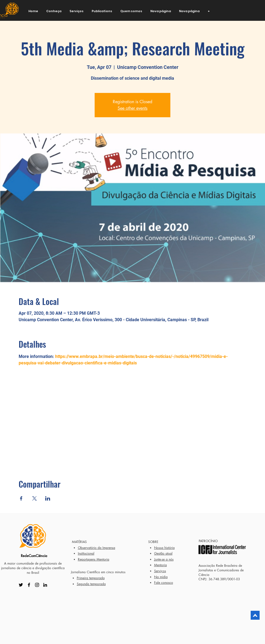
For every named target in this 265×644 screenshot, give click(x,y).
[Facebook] (29, 585)
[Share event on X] (34, 498)
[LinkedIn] (45, 585)
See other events (132, 108)
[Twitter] (21, 585)
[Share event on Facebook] (21, 498)
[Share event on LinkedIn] (48, 498)
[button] (54, 11)
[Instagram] (37, 585)
